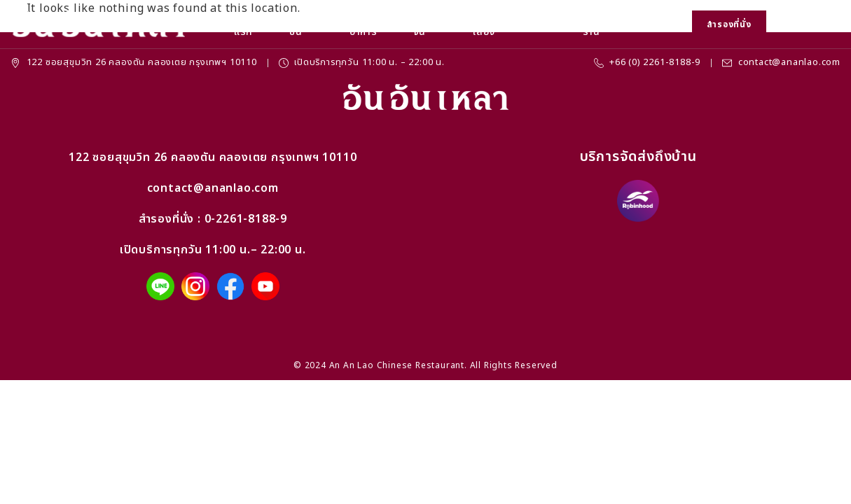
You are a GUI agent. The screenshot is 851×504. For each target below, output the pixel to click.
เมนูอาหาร (364, 24)
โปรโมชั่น (303, 24)
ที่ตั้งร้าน (592, 24)
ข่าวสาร (545, 22)
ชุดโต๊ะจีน (427, 24)
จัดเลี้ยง (484, 24)
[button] (786, 25)
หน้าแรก (243, 24)
